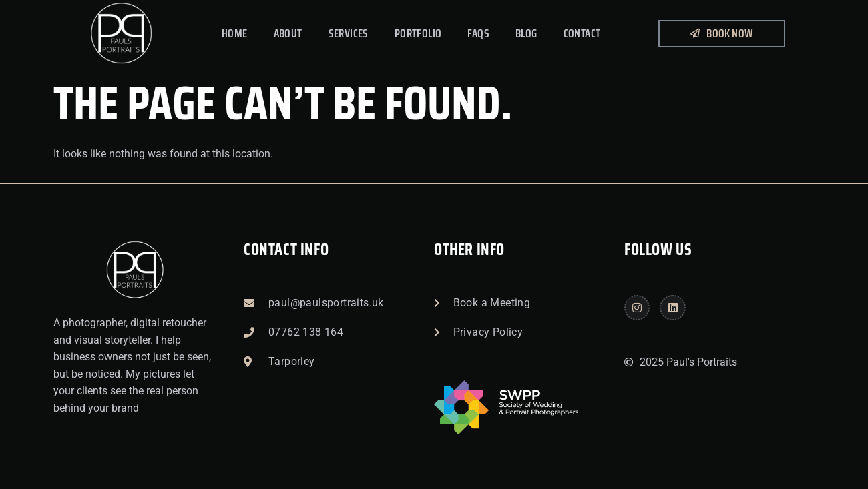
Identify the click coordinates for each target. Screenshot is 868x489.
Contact (582, 33)
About (288, 33)
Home (235, 33)
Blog (526, 33)
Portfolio (418, 33)
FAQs (478, 33)
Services (349, 33)
